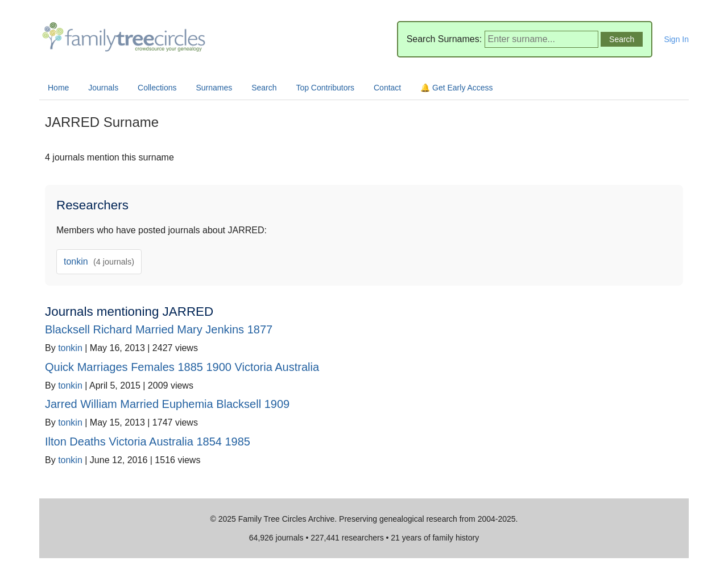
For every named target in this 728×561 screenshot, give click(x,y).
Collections (157, 88)
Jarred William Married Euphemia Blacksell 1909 (167, 404)
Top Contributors (325, 88)
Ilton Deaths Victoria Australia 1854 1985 (148, 442)
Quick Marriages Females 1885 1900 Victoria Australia (182, 367)
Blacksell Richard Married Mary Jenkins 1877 (159, 329)
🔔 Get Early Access (456, 88)
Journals (103, 88)
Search (264, 88)
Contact (387, 88)
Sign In (676, 39)
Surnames (214, 88)
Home (58, 88)
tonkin (99, 261)
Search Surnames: (444, 39)
